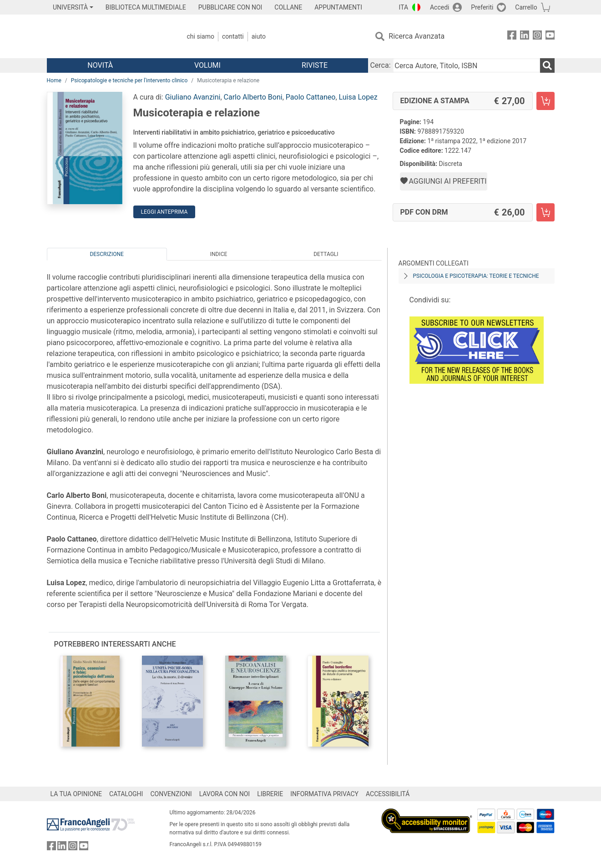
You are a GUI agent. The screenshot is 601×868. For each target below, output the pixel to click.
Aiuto (259, 36)
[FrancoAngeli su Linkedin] (525, 37)
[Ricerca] (547, 65)
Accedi (440, 7)
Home (54, 80)
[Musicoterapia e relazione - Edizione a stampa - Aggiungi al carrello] (545, 101)
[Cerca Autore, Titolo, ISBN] (466, 65)
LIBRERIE (270, 794)
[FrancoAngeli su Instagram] (537, 37)
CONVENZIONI (171, 794)
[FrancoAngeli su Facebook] (512, 37)
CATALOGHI (126, 794)
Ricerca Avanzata (417, 36)
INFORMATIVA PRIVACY (324, 794)
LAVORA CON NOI (225, 794)
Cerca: (380, 65)
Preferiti (482, 7)
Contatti (233, 36)
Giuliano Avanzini (193, 97)
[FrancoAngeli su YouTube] (550, 37)
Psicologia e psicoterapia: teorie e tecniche (476, 276)
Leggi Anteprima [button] (164, 212)
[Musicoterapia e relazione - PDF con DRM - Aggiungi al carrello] (545, 212)
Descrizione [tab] (106, 254)
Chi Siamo (201, 36)
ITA (404, 7)
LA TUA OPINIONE (76, 794)
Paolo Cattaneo (311, 97)
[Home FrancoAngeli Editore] (107, 36)
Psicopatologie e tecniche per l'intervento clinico (129, 80)
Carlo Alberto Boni (253, 97)
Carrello (526, 7)
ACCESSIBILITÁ (388, 794)
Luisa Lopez (358, 97)
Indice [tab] (219, 254)
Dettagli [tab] (326, 254)
